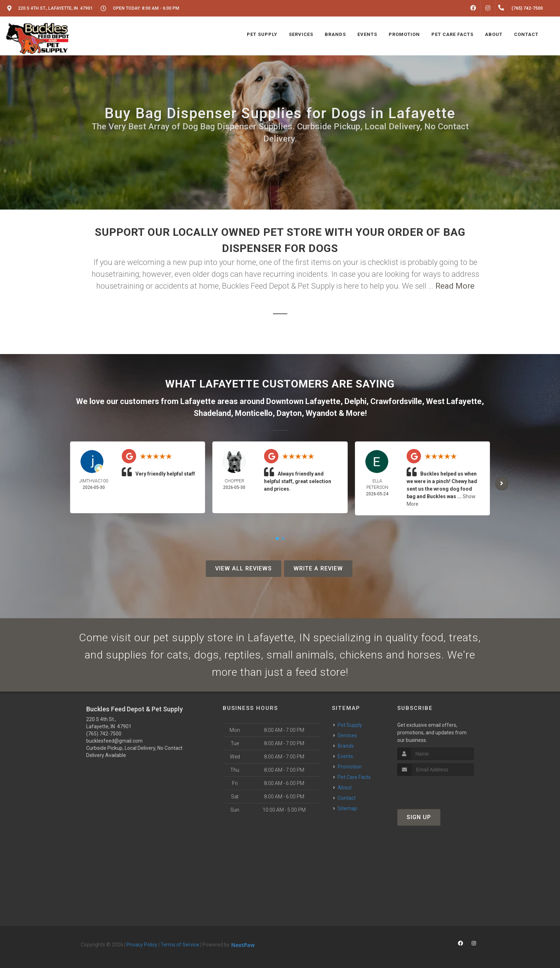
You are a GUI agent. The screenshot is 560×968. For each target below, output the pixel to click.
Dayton (289, 413)
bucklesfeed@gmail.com (114, 741)
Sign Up (419, 817)
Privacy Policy (142, 945)
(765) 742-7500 (104, 734)
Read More (455, 286)
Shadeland (212, 413)
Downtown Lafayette (303, 401)
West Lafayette (454, 401)
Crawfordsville (396, 401)
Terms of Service (180, 945)
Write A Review (318, 568)
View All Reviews (244, 568)
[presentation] (436, 789)
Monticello (254, 413)
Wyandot (321, 413)
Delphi (355, 401)
